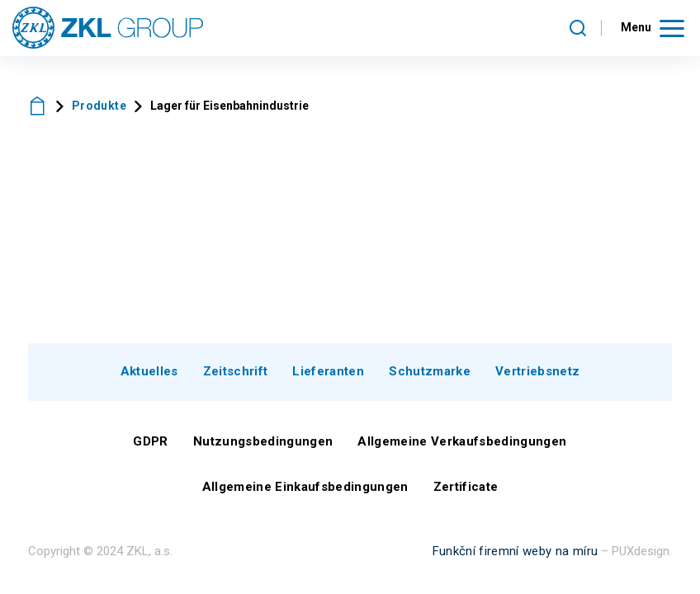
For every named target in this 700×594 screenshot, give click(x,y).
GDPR (150, 441)
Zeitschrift (236, 371)
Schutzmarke (430, 371)
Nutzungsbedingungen (263, 441)
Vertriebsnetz (537, 371)
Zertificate (466, 487)
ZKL (38, 106)
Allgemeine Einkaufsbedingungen (305, 487)
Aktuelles (149, 371)
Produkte (99, 106)
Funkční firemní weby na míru (516, 551)
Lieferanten (328, 371)
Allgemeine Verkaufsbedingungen (462, 441)
